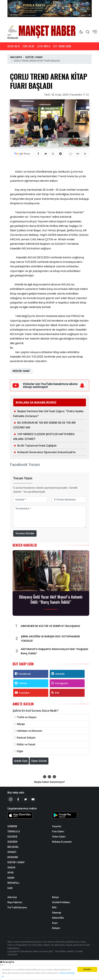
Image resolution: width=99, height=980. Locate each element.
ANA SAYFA (16, 57)
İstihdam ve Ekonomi (30, 731)
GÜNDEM (12, 826)
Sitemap (57, 913)
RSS (55, 693)
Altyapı (21, 724)
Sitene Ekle (58, 918)
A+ (78, 154)
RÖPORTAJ (13, 883)
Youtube (22, 693)
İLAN (10, 888)
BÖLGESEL (13, 847)
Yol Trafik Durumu (17, 907)
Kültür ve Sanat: (26, 744)
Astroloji (12, 897)
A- (85, 154)
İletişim (56, 928)
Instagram (60, 683)
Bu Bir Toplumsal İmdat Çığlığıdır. (37, 445)
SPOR (10, 873)
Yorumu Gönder (25, 533)
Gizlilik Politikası (61, 902)
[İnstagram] (11, 799)
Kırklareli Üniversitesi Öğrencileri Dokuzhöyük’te (46, 452)
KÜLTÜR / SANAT (34, 57)
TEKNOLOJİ (14, 831)
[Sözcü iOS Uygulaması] (27, 815)
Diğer (20, 751)
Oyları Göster (39, 761)
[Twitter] (26, 799)
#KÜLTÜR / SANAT (21, 371)
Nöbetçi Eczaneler (62, 842)
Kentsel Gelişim (26, 738)
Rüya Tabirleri (15, 902)
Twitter (21, 683)
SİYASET (12, 852)
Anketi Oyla (21, 761)
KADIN (11, 878)
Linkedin (58, 674)
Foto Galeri (58, 831)
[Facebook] (18, 799)
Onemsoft (12, 955)
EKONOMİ (13, 857)
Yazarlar (57, 826)
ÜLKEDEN (12, 842)
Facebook (23, 674)
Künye (55, 897)
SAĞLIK (11, 867)
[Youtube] (33, 799)
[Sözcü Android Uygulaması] (72, 816)
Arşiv (55, 923)
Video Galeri (59, 837)
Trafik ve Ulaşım (27, 717)
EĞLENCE (12, 837)
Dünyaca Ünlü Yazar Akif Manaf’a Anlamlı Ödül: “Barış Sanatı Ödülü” (51, 599)
